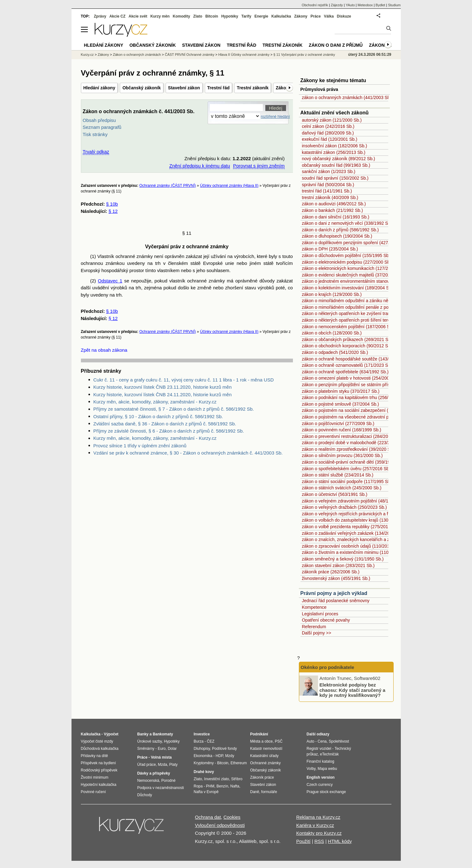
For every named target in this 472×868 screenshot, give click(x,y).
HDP (220, 756)
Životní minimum (95, 777)
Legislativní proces (320, 614)
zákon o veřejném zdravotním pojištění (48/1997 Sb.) (353, 501)
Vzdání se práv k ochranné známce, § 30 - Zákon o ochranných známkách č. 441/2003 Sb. (188, 453)
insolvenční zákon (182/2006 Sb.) (335, 146)
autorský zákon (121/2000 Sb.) (332, 120)
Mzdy (230, 756)
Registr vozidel (319, 749)
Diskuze (344, 16)
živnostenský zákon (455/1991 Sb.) (336, 578)
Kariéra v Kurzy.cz (315, 825)
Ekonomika (203, 756)
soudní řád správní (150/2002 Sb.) (335, 178)
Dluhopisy (202, 749)
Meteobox (365, 5)
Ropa (198, 786)
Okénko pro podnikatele (328, 667)
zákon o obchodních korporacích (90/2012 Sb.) (348, 346)
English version (321, 777)
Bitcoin (212, 16)
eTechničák (329, 754)
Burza (199, 741)
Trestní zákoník (253, 88)
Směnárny (146, 749)
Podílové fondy (224, 749)
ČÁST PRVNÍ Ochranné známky (189, 55)
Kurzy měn (160, 16)
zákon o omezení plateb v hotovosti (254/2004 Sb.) (352, 378)
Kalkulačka (281, 16)
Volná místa (161, 757)
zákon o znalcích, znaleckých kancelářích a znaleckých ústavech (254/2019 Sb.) (380, 539)
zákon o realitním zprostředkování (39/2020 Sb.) (349, 449)
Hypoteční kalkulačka (99, 785)
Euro (162, 749)
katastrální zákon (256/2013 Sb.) (334, 152)
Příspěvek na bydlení (98, 763)
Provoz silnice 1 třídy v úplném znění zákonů (140, 446)
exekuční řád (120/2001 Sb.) (330, 139)
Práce (316, 16)
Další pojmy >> (317, 633)
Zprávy (100, 16)
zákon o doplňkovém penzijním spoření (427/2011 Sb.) (355, 243)
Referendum (314, 627)
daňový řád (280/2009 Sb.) (328, 133)
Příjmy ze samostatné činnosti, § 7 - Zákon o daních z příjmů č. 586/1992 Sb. (174, 409)
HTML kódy (340, 841)
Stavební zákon (184, 88)
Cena (322, 741)
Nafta (235, 786)
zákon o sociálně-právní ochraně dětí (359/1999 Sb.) (353, 462)
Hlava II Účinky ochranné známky (244, 55)
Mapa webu (327, 769)
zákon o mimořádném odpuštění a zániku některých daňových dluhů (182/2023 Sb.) (383, 301)
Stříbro (237, 779)
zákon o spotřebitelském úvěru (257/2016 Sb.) (347, 469)
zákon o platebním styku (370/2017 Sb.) (341, 391)
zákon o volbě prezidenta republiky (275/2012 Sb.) (351, 527)
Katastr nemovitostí (266, 749)
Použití (303, 841)
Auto (311, 741)
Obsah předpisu (99, 120)
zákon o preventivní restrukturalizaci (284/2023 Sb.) (352, 436)
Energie (261, 16)
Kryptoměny (204, 763)
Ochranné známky (265, 763)
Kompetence (314, 607)
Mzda (163, 765)
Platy (174, 765)
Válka (329, 16)
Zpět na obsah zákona (104, 350)
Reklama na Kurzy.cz (318, 817)
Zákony (301, 16)
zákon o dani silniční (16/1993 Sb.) (336, 217)
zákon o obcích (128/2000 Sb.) (332, 333)
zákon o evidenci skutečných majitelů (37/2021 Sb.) (352, 275)
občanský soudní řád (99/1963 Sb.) (336, 165)
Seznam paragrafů (102, 127)
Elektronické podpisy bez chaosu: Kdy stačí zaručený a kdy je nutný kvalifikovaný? (353, 690)
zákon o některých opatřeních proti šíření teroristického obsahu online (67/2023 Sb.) (384, 320)
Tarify (246, 16)
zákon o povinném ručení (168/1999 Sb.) (342, 430)
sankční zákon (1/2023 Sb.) (329, 171)
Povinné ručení (93, 792)
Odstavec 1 (110, 281)
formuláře (269, 792)
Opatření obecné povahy (326, 620)
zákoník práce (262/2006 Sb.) (331, 572)
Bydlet (381, 5)
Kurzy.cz (87, 55)
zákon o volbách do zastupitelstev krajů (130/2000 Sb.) (355, 520)
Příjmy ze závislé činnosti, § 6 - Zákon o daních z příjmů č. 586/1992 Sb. (169, 431)
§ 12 (113, 211)
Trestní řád (219, 88)
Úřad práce (147, 765)
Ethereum (239, 763)
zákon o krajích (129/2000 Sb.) (332, 294)
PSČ (279, 741)
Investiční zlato (217, 779)
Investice (202, 734)
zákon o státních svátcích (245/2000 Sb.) (342, 488)
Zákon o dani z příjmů (336, 45)
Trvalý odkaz (96, 152)
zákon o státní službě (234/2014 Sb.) (338, 475)
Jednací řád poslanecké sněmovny (336, 601)
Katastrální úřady (265, 756)
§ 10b (112, 204)
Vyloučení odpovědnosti (220, 825)
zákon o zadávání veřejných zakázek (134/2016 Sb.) (353, 533)
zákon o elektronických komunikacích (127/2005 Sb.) (353, 268)
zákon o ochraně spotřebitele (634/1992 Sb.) (345, 372)
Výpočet (111, 734)
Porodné (168, 781)
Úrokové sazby (150, 741)
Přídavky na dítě (95, 756)
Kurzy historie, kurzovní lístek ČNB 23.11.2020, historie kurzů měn (163, 387)
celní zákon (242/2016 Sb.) (328, 126)
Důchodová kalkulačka (100, 749)
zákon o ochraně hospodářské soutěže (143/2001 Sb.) (355, 359)
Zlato (198, 16)
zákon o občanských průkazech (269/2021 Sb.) (348, 339)
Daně (255, 792)
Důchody (145, 795)
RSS (319, 841)
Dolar (172, 749)
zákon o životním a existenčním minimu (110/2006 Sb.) (355, 552)
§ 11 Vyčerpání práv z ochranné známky (304, 55)
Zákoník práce (262, 777)
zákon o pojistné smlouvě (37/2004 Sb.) (341, 404)
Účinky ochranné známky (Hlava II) (229, 186)
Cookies (232, 817)
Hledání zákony (99, 88)
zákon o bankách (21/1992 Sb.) (333, 210)
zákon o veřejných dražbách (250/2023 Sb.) (345, 507)
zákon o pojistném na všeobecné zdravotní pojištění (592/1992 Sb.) (368, 417)
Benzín (222, 786)
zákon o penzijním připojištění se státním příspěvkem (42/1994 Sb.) (368, 385)
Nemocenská (148, 781)
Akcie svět (138, 16)
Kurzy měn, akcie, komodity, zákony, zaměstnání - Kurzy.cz (155, 402)
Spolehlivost (339, 741)
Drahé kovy (204, 772)
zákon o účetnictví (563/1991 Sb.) (335, 494)
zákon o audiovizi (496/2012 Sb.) (334, 204)
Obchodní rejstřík (315, 5)
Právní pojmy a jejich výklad (334, 593)
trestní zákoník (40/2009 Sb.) (330, 197)
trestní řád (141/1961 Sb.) (327, 191)
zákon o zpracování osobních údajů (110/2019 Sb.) (352, 546)
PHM (210, 786)
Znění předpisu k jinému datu (200, 166)
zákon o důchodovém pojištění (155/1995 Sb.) (347, 255)
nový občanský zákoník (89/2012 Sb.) (339, 159)
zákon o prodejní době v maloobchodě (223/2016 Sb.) (354, 443)
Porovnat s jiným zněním (259, 166)
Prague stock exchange (326, 792)
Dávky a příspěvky (154, 773)
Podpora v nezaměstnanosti (161, 788)
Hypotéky (230, 16)
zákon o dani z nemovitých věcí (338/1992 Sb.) (348, 223)
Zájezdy (337, 5)
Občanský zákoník (141, 88)
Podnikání (259, 734)
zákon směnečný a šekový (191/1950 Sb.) (343, 559)
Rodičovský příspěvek (99, 770)
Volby (311, 769)
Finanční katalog (321, 761)
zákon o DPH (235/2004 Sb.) (330, 249)
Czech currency (320, 785)
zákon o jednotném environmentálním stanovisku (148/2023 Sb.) (365, 281)
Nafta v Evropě (206, 792)
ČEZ (211, 741)
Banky (143, 734)
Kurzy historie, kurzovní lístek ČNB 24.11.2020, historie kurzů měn (163, 395)
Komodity (181, 16)
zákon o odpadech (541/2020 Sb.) (335, 352)
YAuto (350, 5)
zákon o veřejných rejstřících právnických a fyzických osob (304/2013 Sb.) (374, 514)
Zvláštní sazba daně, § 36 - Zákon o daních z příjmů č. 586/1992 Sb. (165, 424)
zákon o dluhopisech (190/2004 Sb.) (337, 236)
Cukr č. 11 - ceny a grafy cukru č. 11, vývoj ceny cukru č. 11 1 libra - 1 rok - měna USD (184, 380)
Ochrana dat (208, 817)
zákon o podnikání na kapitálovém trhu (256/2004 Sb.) (355, 397)
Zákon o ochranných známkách (137, 55)
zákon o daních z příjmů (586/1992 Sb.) (340, 230)
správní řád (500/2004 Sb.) (328, 185)
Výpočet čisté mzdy (97, 741)
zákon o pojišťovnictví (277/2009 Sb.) (338, 423)
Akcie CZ (117, 16)
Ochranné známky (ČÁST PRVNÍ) (167, 186)
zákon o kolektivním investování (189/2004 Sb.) (348, 288)
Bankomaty (163, 734)
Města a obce (262, 741)
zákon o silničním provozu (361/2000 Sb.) (342, 455)
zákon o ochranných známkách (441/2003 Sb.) (347, 97)
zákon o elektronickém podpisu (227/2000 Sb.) (347, 262)
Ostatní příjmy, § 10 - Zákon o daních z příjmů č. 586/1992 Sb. (158, 416)
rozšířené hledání (276, 117)
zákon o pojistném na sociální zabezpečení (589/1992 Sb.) (359, 410)
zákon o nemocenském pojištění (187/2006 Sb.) (349, 327)
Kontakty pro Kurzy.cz (319, 833)
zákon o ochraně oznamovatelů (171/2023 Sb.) (348, 365)
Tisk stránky (95, 134)
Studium (394, 5)
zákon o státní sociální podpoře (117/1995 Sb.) (347, 481)
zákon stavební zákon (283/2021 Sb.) (338, 566)
